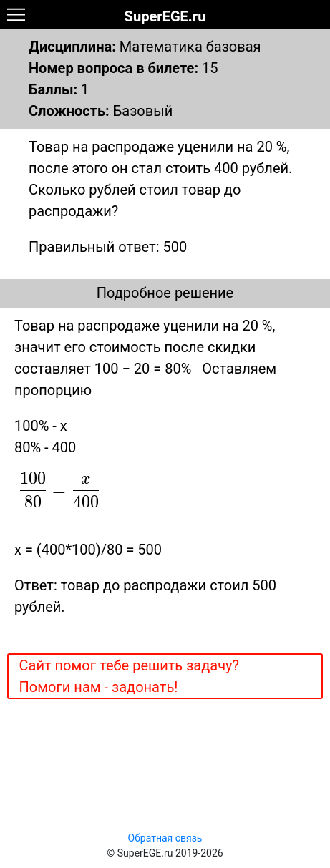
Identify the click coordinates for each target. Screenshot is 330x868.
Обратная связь (165, 838)
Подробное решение (165, 293)
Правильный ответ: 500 (108, 247)
